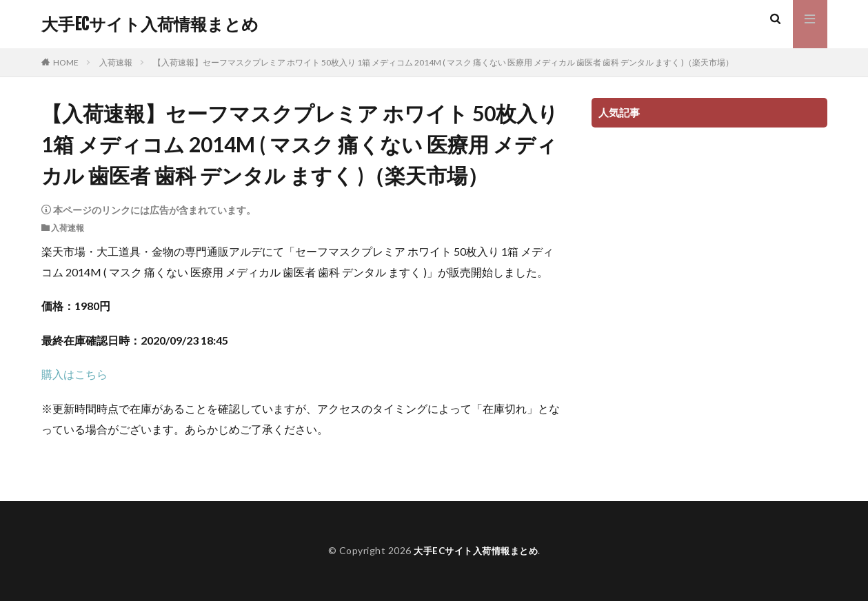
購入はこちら (74, 374)
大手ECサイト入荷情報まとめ (150, 24)
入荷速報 (116, 62)
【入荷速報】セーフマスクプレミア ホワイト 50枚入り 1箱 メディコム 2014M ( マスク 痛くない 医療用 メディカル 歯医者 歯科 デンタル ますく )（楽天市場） (443, 62)
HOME (66, 62)
